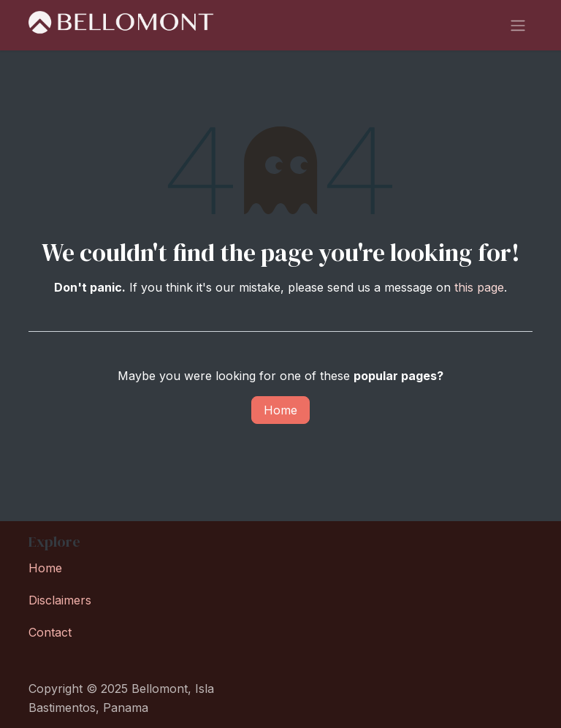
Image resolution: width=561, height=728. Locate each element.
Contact (50, 632)
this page (479, 291)
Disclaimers (60, 600)
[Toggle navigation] (518, 27)
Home (280, 414)
